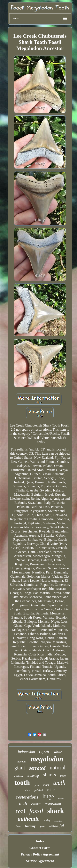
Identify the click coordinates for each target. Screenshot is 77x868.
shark (56, 811)
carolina (58, 821)
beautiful (57, 825)
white (58, 752)
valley (47, 820)
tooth (22, 782)
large (63, 776)
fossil (36, 811)
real (21, 811)
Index (40, 841)
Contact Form (40, 848)
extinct (36, 804)
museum (21, 762)
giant (20, 768)
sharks (49, 775)
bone (19, 826)
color (51, 790)
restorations (27, 797)
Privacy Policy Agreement (40, 854)
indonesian (26, 752)
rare (46, 784)
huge (48, 796)
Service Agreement (40, 861)
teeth (59, 783)
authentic (29, 819)
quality (19, 775)
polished (39, 790)
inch (23, 803)
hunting (30, 826)
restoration (53, 804)
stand (28, 790)
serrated (37, 768)
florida (61, 799)
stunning (33, 776)
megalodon (47, 759)
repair (44, 751)
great (42, 826)
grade (37, 785)
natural (58, 767)
